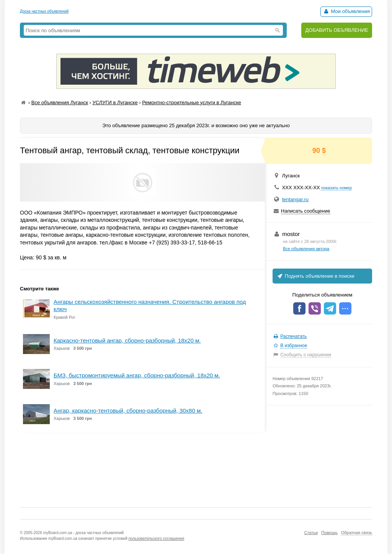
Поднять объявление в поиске (315, 276)
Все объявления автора (306, 249)
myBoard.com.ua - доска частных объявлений (83, 533)
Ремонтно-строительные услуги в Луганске (192, 102)
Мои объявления (346, 11)
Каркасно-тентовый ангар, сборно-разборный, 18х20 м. (127, 340)
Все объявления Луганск (60, 102)
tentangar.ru (295, 199)
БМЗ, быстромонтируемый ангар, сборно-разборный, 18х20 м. (137, 375)
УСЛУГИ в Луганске (115, 102)
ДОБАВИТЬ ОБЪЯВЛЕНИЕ (337, 30)
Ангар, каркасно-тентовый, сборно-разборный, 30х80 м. (128, 411)
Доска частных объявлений (44, 11)
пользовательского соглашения (157, 538)
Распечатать (293, 336)
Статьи (311, 533)
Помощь (329, 533)
